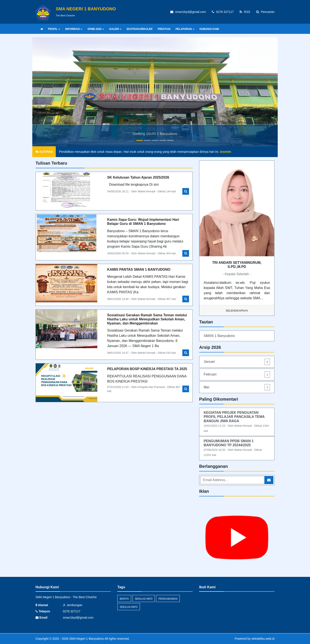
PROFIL (54, 29)
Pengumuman (168, 599)
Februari (237, 375)
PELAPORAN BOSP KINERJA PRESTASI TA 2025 (147, 369)
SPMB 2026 (96, 29)
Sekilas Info (144, 599)
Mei (237, 387)
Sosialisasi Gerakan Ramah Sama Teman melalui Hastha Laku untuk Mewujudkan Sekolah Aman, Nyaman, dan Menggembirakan (147, 319)
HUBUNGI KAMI (209, 29)
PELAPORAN (185, 29)
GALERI (115, 29)
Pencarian (265, 12)
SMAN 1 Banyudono (219, 336)
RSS (245, 12)
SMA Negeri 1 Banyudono (86, 639)
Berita (124, 599)
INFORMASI (74, 29)
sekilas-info (129, 607)
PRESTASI (164, 29)
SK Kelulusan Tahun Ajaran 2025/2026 (138, 177)
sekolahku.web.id (263, 639)
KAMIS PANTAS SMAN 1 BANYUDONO (139, 269)
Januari (237, 362)
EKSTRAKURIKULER (139, 29)
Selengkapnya (237, 311)
